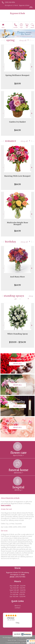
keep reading (6, 505)
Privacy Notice (23, 640)
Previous (3, 67)
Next (32, 67)
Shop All (23, 40)
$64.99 (17, 231)
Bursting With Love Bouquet (18, 176)
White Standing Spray (18, 334)
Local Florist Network (14, 643)
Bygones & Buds (17, 13)
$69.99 (18, 84)
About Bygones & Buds (10, 498)
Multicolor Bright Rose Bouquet (18, 223)
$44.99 (17, 130)
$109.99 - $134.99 (17, 342)
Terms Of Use (12, 640)
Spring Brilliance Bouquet (17, 75)
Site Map (25, 643)
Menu (3, 27)
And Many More (17, 277)
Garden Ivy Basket (17, 122)
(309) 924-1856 (10, 2)
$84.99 (17, 184)
